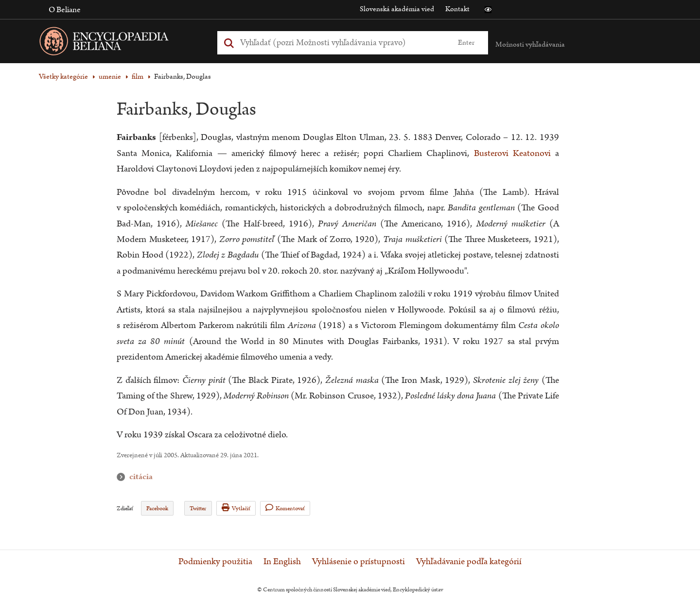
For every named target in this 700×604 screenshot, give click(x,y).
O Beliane (65, 10)
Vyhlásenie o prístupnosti (359, 562)
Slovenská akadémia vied (397, 9)
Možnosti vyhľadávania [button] (530, 44)
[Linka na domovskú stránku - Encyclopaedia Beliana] (119, 43)
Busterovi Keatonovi (512, 153)
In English (282, 562)
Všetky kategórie (63, 77)
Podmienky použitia (215, 562)
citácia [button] (123, 477)
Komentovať (285, 508)
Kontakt (457, 9)
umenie (110, 77)
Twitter (198, 509)
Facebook (157, 509)
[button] (488, 10)
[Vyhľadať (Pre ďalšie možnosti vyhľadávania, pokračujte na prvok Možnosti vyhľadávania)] (342, 43)
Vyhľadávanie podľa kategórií (469, 562)
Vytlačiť (236, 508)
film (138, 77)
